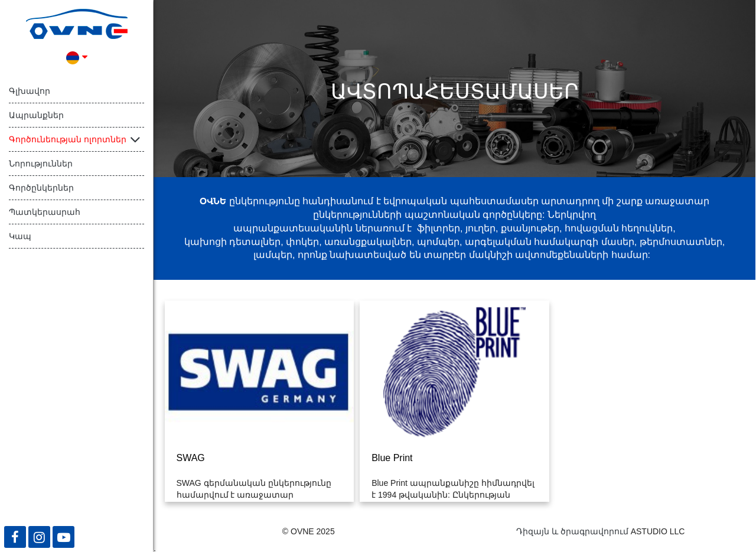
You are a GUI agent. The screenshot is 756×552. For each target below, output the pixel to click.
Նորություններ (41, 164)
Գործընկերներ (41, 188)
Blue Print (392, 458)
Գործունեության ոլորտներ (68, 139)
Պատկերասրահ (45, 212)
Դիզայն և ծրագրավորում (572, 531)
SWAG (191, 458)
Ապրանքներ (36, 115)
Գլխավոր (30, 91)
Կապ (20, 236)
